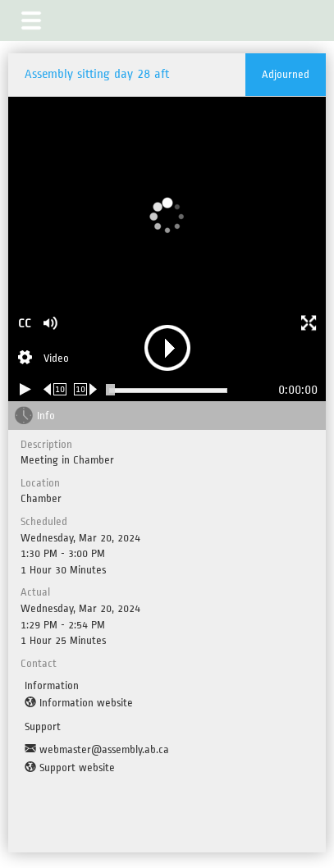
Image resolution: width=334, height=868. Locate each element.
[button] (31, 21)
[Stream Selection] (43, 359)
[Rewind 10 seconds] (55, 389)
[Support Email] (97, 750)
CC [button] (25, 324)
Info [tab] (46, 416)
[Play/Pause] (25, 389)
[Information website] (79, 703)
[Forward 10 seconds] (86, 389)
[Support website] (70, 768)
